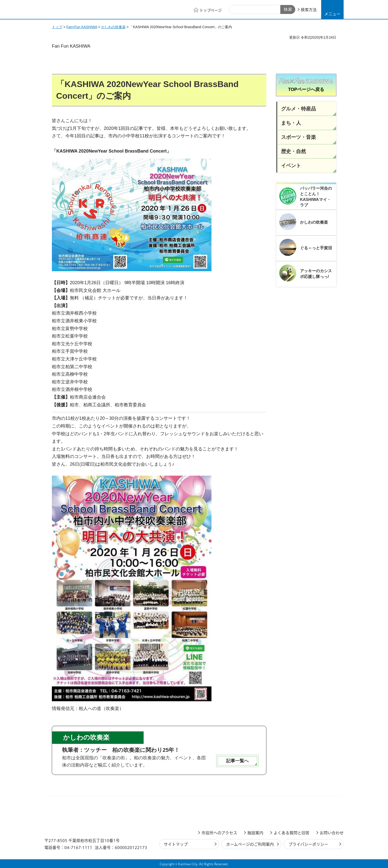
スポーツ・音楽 (298, 137)
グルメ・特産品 (298, 109)
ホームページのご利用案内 (250, 844)
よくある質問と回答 (291, 833)
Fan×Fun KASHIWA (82, 27)
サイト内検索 (235, 10)
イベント (291, 166)
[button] (332, 9)
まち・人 (291, 123)
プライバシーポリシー (308, 844)
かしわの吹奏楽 (113, 27)
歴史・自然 (293, 151)
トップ (57, 27)
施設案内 (255, 833)
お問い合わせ (332, 833)
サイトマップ (176, 844)
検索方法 (309, 10)
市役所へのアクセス (219, 833)
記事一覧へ (237, 761)
